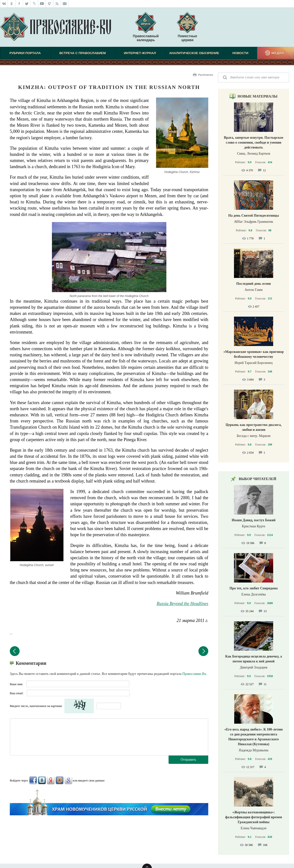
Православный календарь (146, 29)
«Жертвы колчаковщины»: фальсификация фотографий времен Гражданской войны (254, 817)
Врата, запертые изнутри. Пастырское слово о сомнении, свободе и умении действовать (254, 143)
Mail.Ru (60, 780)
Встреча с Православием (83, 53)
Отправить (188, 760)
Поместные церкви (187, 38)
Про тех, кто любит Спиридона (254, 588)
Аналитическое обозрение (194, 53)
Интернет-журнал (140, 53)
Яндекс (51, 780)
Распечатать (206, 75)
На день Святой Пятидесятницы (254, 216)
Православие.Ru (194, 674)
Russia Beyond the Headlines (183, 604)
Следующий (203, 651)
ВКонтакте (42, 780)
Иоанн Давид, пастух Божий (254, 520)
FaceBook (33, 780)
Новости (240, 53)
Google (68, 780)
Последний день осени (254, 284)
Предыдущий (15, 651)
